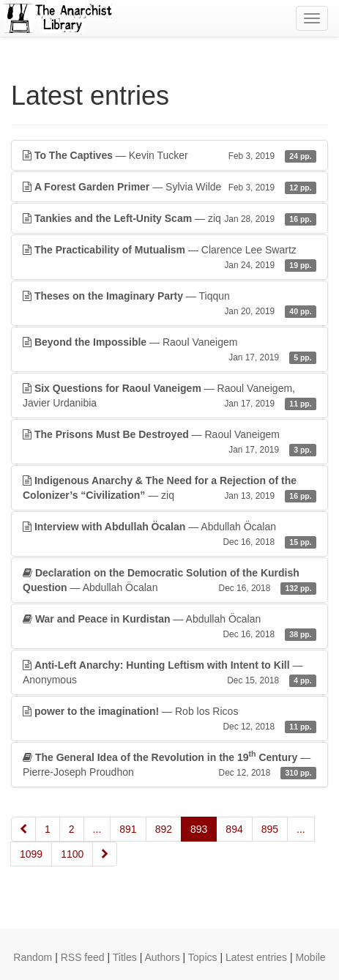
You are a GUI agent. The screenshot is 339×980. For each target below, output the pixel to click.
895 (270, 829)
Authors (162, 957)
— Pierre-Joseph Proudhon (169, 764)
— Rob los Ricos (169, 719)
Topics (203, 957)
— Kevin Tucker (169, 155)
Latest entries (256, 957)
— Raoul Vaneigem (169, 350)
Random (33, 957)
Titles (125, 957)
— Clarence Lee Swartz (169, 258)
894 (234, 829)
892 (164, 829)
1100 (72, 854)
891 (128, 829)
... (97, 829)
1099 (31, 854)
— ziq (169, 218)
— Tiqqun (169, 304)
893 (199, 829)
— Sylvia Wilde (169, 187)
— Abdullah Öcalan (169, 535)
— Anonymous (169, 673)
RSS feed (83, 957)
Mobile (310, 957)
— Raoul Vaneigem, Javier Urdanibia (169, 396)
